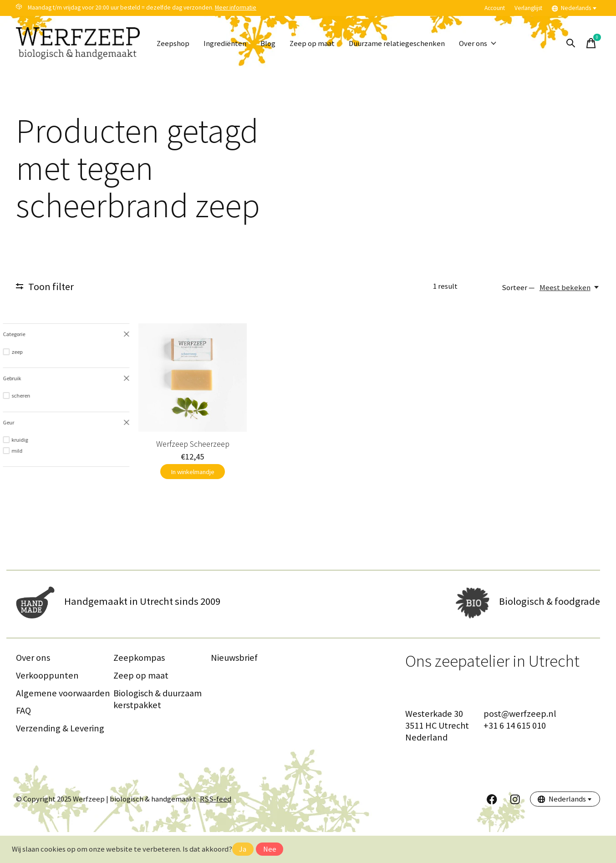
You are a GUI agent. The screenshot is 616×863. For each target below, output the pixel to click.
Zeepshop (173, 43)
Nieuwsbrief (234, 689)
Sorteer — (518, 288)
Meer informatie (236, 8)
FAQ (23, 741)
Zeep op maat (312, 43)
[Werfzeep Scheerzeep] (85, 393)
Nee (270, 849)
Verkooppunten (47, 706)
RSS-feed (216, 830)
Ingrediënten (225, 43)
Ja (243, 849)
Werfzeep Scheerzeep (85, 474)
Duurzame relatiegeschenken (397, 43)
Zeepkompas (139, 689)
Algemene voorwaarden (63, 724)
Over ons (478, 43)
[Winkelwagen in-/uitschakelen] (591, 43)
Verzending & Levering (60, 759)
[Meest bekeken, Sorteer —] (570, 288)
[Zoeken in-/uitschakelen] (571, 43)
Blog (268, 43)
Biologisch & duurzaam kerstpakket (158, 730)
